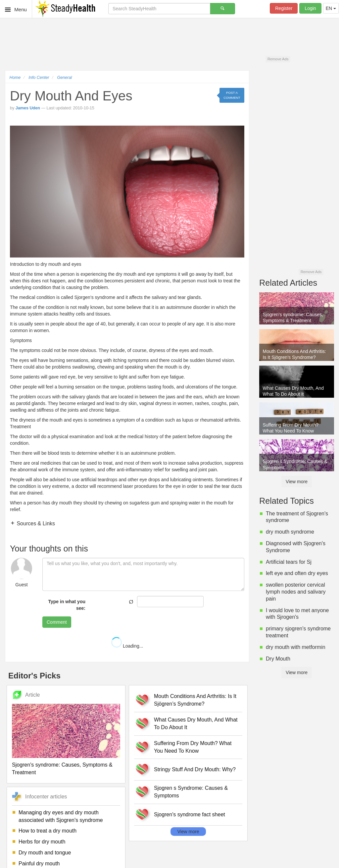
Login (310, 8)
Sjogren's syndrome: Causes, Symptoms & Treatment (62, 769)
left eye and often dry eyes (297, 573)
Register (284, 8)
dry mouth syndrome (290, 532)
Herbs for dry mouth (42, 842)
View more (188, 832)
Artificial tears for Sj (289, 562)
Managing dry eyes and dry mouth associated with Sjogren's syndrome (61, 816)
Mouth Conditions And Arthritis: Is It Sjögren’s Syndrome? (195, 700)
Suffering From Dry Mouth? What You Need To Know (193, 747)
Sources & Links (35, 523)
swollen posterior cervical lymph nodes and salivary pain (296, 592)
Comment (57, 622)
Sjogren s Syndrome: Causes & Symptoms (191, 792)
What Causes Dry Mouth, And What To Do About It (196, 723)
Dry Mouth (278, 659)
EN (331, 8)
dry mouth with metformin (296, 647)
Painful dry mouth (39, 864)
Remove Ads (278, 59)
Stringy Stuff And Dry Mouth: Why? (195, 769)
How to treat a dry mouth (48, 831)
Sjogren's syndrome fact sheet (190, 814)
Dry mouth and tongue (45, 853)
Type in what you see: (67, 605)
